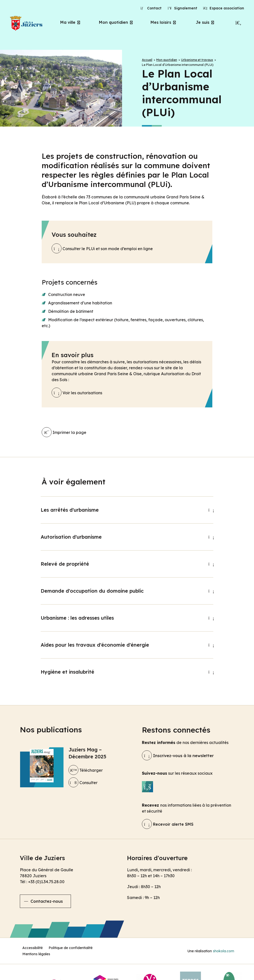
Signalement (182, 8)
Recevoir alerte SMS (168, 824)
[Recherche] (238, 23)
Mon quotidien (113, 22)
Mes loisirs (161, 22)
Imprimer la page (64, 432)
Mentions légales (36, 954)
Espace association (224, 8)
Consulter (83, 783)
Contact (151, 8)
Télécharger (86, 770)
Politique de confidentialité (71, 948)
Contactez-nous (47, 901)
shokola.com (223, 951)
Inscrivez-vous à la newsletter (178, 756)
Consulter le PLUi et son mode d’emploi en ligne (102, 249)
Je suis (203, 22)
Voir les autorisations (77, 393)
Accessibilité (32, 948)
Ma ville (68, 22)
